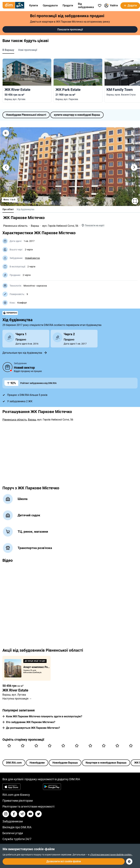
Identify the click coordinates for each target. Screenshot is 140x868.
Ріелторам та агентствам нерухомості (28, 806)
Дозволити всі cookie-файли (64, 861)
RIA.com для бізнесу (16, 795)
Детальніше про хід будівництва (25, 353)
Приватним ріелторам (18, 801)
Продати (68, 5)
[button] (6, 133)
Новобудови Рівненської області (26, 115)
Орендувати (50, 5)
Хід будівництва (25, 209)
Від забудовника (86, 5)
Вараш (35, 226)
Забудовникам (13, 821)
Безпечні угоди (13, 833)
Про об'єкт (8, 209)
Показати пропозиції (70, 29)
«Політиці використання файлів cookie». (111, 855)
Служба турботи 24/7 (17, 839)
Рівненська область (15, 226)
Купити (34, 5)
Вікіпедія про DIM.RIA (17, 827)
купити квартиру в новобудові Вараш (77, 115)
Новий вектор (32, 258)
